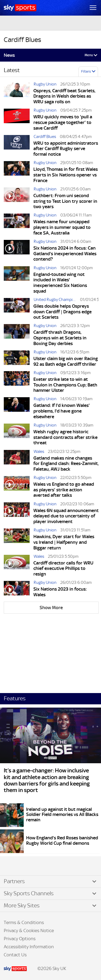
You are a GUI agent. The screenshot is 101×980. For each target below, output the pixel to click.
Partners (14, 881)
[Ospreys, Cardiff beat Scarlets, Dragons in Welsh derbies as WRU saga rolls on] (17, 94)
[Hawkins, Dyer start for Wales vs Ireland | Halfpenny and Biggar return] (17, 540)
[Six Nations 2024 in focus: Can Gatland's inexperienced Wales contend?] (17, 251)
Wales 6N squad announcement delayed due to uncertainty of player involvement (66, 516)
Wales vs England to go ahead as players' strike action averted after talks (64, 490)
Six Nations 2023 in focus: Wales (60, 592)
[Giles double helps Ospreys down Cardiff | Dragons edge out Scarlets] (17, 309)
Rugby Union (45, 84)
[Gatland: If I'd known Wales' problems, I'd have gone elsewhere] (17, 409)
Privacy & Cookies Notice (29, 931)
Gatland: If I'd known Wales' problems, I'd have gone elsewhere (62, 411)
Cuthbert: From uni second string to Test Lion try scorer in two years (65, 201)
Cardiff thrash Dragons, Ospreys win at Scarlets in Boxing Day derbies (60, 338)
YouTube (27, 866)
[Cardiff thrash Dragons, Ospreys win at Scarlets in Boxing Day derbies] (17, 335)
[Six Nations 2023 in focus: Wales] (17, 589)
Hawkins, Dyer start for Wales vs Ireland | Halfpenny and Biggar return (64, 542)
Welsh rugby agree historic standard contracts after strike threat (65, 437)
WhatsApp (33, 866)
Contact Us (15, 955)
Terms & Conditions (24, 922)
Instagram (22, 866)
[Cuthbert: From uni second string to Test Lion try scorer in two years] (17, 199)
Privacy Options (20, 939)
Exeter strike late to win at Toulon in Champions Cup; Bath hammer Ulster (65, 385)
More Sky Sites (22, 906)
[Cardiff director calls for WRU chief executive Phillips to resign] (17, 566)
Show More (51, 608)
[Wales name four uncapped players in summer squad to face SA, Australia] (17, 225)
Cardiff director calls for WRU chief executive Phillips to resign (63, 568)
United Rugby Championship (56, 299)
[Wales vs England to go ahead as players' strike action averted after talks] (17, 487)
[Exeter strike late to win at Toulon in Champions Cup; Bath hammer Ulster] (17, 382)
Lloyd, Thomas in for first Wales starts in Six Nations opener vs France (66, 175)
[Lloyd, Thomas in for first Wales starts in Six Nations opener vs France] (17, 172)
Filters (86, 71)
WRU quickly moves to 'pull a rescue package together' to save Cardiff (63, 122)
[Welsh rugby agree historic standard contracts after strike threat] (17, 435)
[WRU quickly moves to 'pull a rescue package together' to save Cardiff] (17, 120)
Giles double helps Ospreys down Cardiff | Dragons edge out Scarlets (62, 312)
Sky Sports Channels (29, 893)
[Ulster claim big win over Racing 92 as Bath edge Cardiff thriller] (17, 359)
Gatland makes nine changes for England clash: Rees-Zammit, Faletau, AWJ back (66, 464)
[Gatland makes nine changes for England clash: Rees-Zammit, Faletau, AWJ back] (17, 461)
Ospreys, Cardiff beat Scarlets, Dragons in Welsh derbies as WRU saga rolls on (64, 96)
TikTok (16, 866)
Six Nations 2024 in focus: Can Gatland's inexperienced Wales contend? (65, 253)
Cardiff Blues (45, 136)
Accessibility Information (29, 947)
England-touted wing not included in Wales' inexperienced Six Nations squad (60, 283)
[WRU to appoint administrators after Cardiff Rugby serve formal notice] (17, 146)
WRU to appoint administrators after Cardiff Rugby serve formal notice (66, 149)
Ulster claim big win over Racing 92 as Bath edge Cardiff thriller (66, 361)
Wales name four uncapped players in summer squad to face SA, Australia (62, 227)
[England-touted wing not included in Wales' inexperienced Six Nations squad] (17, 280)
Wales (39, 451)
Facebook (11, 866)
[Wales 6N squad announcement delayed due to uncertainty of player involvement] (17, 514)
